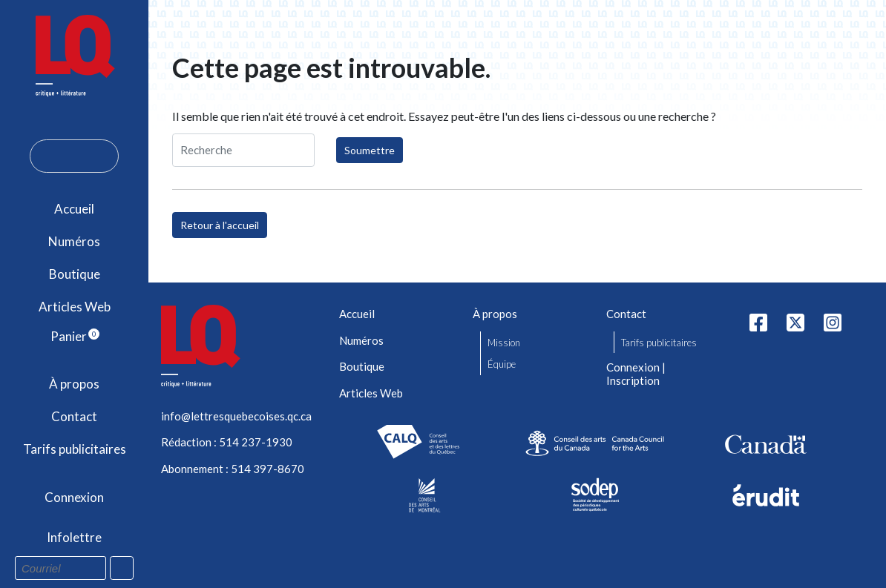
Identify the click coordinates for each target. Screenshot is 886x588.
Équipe (502, 364)
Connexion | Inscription (636, 374)
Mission (504, 343)
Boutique (75, 274)
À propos (74, 384)
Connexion (74, 497)
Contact (74, 416)
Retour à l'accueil (220, 225)
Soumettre (370, 150)
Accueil (74, 209)
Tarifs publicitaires (75, 449)
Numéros (74, 241)
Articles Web (75, 307)
